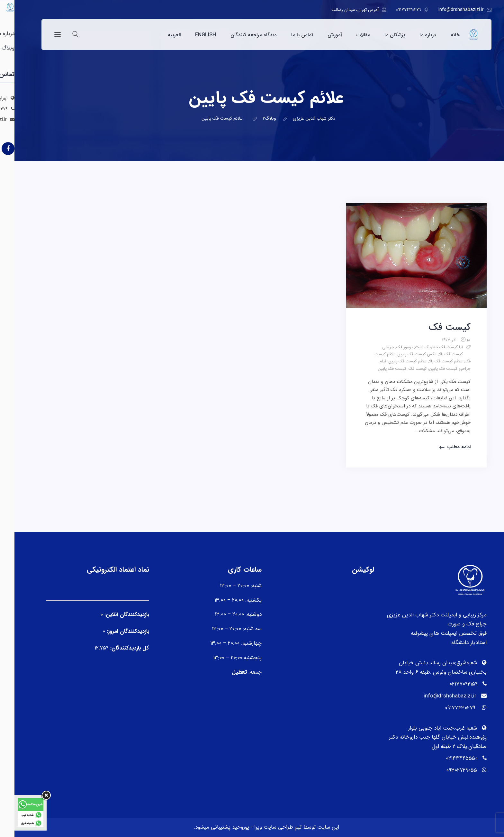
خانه (441, 35)
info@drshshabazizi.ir (447, 10)
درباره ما (413, 35)
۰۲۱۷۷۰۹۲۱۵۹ (449, 684)
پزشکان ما (380, 35)
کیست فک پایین (378, 369)
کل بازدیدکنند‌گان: (114, 648)
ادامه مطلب (444, 447)
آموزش (320, 35)
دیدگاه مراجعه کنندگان (239, 35)
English (191, 35)
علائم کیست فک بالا (431, 361)
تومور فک (390, 347)
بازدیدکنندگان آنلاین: (112, 615)
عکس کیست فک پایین (403, 354)
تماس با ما (288, 35)
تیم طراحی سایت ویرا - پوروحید (252, 827)
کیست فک (435, 328)
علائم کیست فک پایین (393, 361)
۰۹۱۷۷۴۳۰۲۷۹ (394, 10)
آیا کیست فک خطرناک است (424, 347)
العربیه (160, 35)
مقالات (349, 35)
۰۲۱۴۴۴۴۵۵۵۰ (447, 758)
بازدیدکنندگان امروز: (113, 631)
